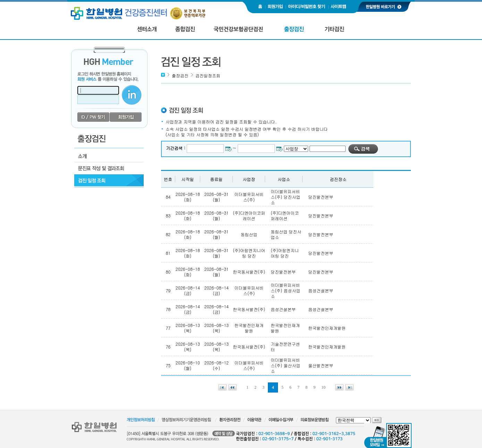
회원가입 (126, 117)
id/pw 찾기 (94, 117)
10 (323, 387)
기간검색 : (176, 148)
